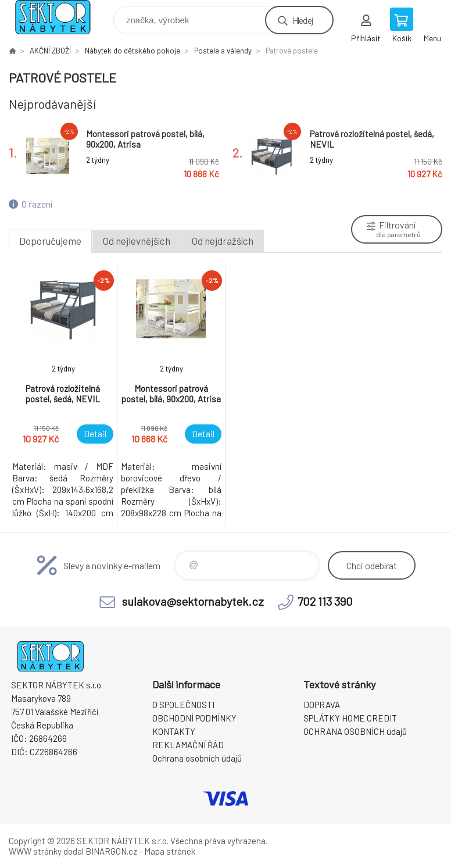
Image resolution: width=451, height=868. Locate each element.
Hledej (303, 20)
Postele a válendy (223, 51)
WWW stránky (35, 851)
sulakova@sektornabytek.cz (193, 601)
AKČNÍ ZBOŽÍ (50, 51)
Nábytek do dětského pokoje (133, 51)
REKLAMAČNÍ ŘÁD (188, 745)
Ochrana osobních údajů (197, 758)
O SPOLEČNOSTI (183, 705)
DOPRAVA (322, 705)
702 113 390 (325, 601)
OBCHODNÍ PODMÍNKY (194, 718)
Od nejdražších (223, 241)
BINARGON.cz (111, 851)
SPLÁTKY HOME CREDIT (350, 718)
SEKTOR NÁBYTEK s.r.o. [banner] (60, 17)
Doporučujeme (50, 241)
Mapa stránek (170, 851)
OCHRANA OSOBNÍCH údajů (355, 731)
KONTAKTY (174, 731)
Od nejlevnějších (137, 241)
